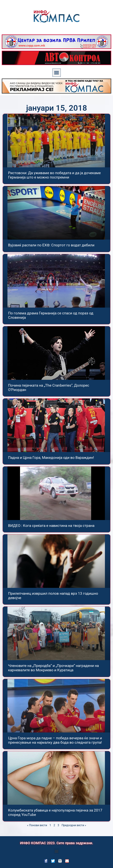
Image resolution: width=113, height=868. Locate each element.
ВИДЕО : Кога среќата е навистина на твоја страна (51, 526)
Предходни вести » (74, 825)
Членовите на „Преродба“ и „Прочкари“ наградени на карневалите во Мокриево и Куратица (53, 668)
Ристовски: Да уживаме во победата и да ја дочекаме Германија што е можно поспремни (54, 175)
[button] (57, 73)
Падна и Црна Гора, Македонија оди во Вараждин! (51, 458)
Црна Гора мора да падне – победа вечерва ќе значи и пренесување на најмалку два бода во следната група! (55, 740)
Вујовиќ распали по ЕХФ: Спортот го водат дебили (51, 245)
